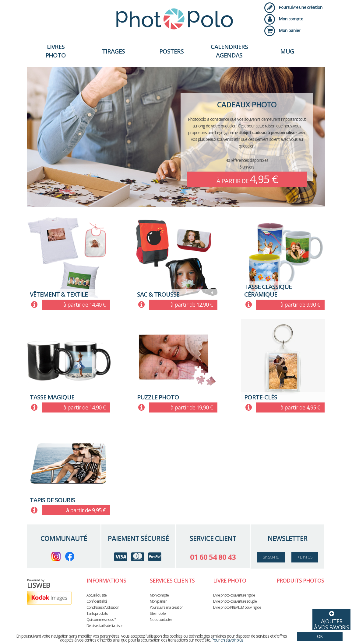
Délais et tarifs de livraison (105, 626)
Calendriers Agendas (229, 51)
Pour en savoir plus (229, 640)
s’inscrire (271, 557)
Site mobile (158, 613)
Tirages (113, 51)
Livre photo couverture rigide (234, 595)
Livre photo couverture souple (235, 601)
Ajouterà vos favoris (331, 620)
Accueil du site (97, 595)
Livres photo (56, 51)
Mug (287, 51)
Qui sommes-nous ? (101, 620)
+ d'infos (305, 557)
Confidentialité (97, 601)
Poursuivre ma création (167, 607)
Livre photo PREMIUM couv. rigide (237, 607)
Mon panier (282, 30)
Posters (171, 51)
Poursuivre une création (293, 7)
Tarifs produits (97, 613)
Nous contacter (161, 620)
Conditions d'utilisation (103, 607)
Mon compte (284, 19)
